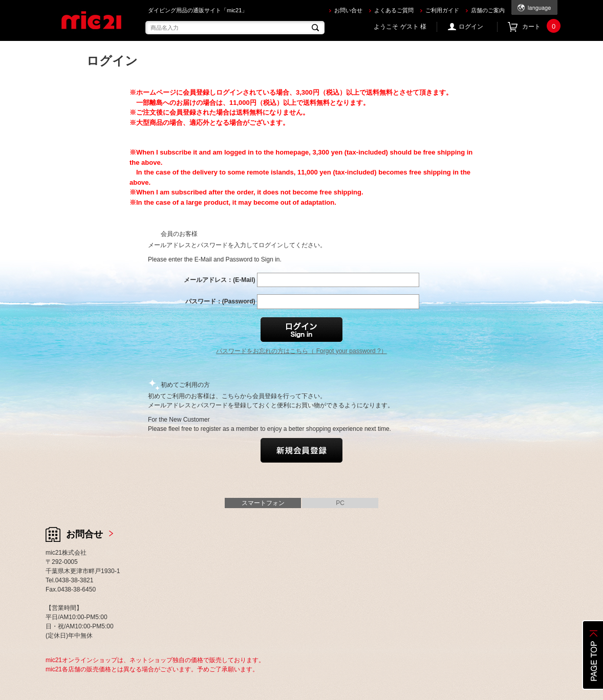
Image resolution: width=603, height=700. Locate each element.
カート (540, 27)
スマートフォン (263, 503)
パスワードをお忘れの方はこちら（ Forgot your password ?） (301, 351)
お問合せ (84, 534)
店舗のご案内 (488, 10)
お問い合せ (348, 10)
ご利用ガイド (442, 10)
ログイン (471, 27)
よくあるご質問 (394, 10)
